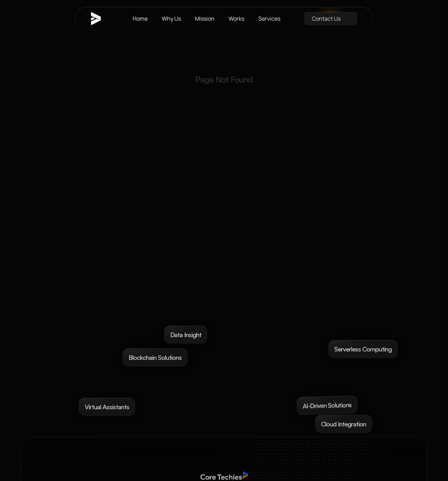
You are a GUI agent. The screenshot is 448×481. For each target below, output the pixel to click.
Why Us (171, 19)
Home (140, 19)
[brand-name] (100, 19)
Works (236, 19)
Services (269, 19)
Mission (205, 19)
